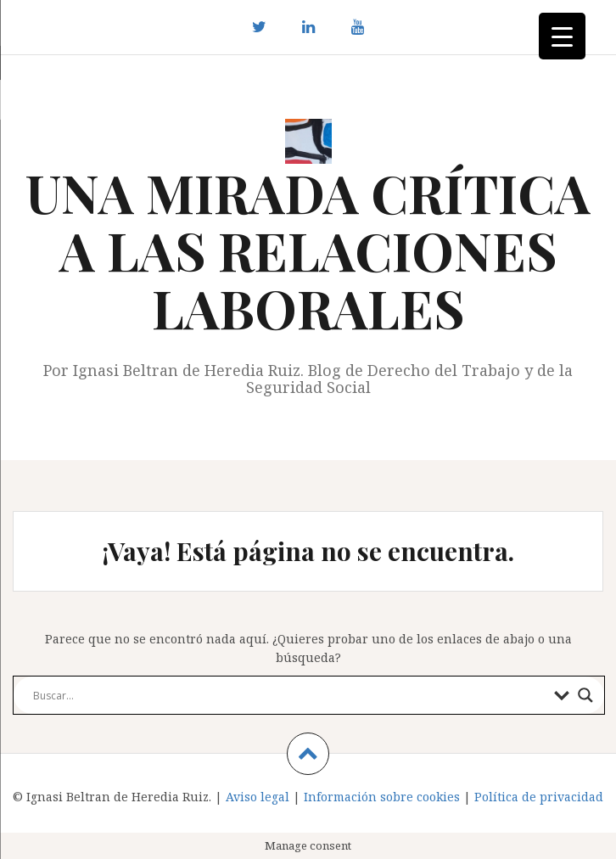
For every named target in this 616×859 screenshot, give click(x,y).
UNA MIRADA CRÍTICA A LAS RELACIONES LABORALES (308, 250)
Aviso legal (258, 797)
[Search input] (289, 695)
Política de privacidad (539, 797)
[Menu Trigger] (562, 36)
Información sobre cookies (382, 797)
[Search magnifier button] (585, 695)
